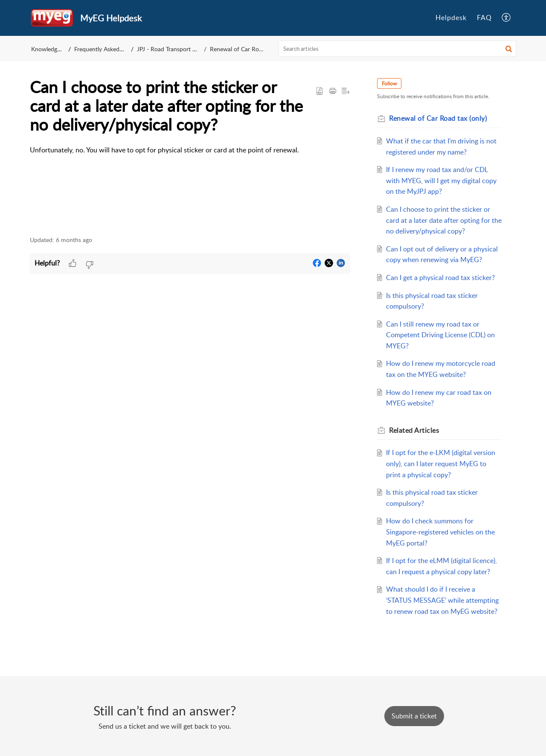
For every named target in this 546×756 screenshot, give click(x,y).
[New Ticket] (414, 716)
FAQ (484, 18)
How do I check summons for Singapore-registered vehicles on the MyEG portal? (440, 532)
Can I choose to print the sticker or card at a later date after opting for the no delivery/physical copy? (444, 220)
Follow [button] (389, 83)
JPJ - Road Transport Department (181, 49)
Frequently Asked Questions (111, 49)
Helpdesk (451, 18)
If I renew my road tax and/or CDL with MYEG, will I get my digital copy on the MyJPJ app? (441, 180)
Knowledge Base (53, 49)
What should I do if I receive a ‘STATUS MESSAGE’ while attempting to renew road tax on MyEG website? (442, 600)
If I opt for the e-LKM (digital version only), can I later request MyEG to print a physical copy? (441, 463)
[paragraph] (190, 150)
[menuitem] (451, 18)
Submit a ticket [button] (414, 716)
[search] (398, 49)
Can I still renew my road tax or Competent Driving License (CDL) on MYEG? (440, 335)
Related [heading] (414, 430)
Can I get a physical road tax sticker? (440, 277)
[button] (507, 18)
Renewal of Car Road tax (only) (251, 49)
